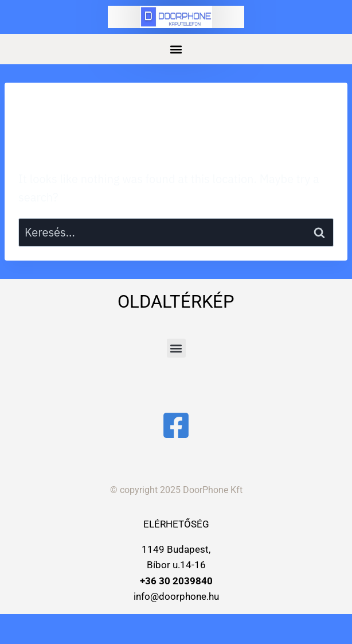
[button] (176, 49)
